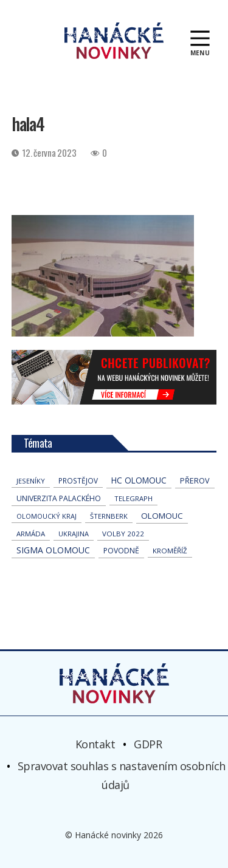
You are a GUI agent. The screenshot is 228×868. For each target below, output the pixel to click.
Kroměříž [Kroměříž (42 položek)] (170, 551)
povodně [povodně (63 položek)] (121, 551)
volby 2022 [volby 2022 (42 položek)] (123, 534)
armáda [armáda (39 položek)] (31, 534)
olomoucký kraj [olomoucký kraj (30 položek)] (47, 516)
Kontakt (95, 744)
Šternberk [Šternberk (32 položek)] (109, 516)
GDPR (148, 744)
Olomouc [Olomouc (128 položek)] (162, 516)
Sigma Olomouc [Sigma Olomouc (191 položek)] (53, 550)
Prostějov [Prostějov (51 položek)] (78, 480)
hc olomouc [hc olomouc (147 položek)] (139, 480)
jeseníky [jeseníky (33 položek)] (31, 481)
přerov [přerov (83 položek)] (195, 481)
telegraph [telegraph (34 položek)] (133, 498)
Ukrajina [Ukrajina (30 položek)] (74, 534)
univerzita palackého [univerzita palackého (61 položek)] (59, 498)
